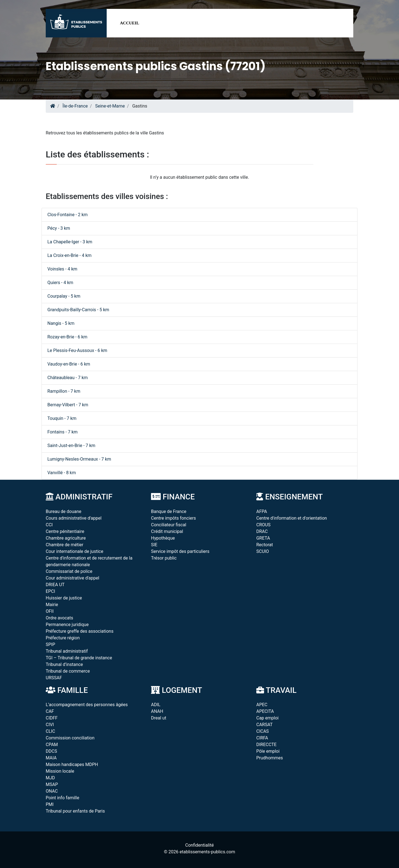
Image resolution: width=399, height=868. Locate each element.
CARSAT (264, 725)
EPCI (50, 591)
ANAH (157, 711)
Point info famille (62, 798)
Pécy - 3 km (59, 228)
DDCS (51, 751)
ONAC (52, 791)
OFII (50, 611)
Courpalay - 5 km (64, 296)
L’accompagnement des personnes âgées (87, 705)
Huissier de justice (64, 598)
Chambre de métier (65, 545)
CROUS (263, 525)
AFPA (262, 511)
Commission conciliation (70, 738)
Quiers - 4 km (60, 283)
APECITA (265, 711)
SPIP (50, 644)
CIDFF (52, 718)
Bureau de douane (64, 511)
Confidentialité (200, 845)
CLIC (50, 731)
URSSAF (54, 678)
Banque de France (169, 511)
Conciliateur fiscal (169, 525)
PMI (50, 804)
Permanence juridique (67, 625)
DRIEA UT (55, 585)
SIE (154, 545)
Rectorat (265, 545)
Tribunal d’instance (64, 664)
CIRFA (262, 738)
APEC (262, 705)
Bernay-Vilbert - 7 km (68, 405)
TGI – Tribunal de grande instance (79, 658)
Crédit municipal (167, 531)
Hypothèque (163, 538)
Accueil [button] (130, 23)
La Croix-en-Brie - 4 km (69, 255)
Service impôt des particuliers (180, 551)
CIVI (50, 725)
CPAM (52, 745)
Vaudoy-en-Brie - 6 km (69, 364)
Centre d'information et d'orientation (292, 518)
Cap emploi (267, 718)
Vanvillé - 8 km (62, 473)
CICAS (263, 731)
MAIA (51, 758)
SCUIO (263, 551)
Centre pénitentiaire (65, 531)
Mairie (52, 605)
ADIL (156, 705)
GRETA (263, 538)
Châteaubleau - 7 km (68, 378)
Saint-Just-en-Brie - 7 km (71, 446)
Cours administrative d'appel (74, 518)
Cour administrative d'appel (72, 578)
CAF (50, 711)
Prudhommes (270, 758)
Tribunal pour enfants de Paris (75, 811)
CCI (49, 525)
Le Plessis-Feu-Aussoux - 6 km (77, 350)
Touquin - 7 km (62, 418)
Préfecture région (63, 638)
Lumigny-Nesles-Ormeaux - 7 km (79, 459)
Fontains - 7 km (62, 432)
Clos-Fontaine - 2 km (67, 215)
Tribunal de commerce (68, 671)
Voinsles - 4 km (62, 269)
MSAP (52, 784)
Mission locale (60, 771)
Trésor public (164, 558)
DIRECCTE (266, 745)
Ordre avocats (59, 618)
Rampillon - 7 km (64, 391)
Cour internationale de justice (75, 551)
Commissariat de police (69, 571)
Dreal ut (159, 718)
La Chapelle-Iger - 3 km (70, 242)
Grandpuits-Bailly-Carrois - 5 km (78, 310)
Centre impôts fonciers (173, 518)
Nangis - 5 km (61, 323)
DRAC (262, 531)
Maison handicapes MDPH (72, 764)
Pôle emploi (268, 751)
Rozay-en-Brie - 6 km (67, 337)
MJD (50, 778)
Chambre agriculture (66, 538)
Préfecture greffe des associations (80, 631)
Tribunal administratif (67, 651)
